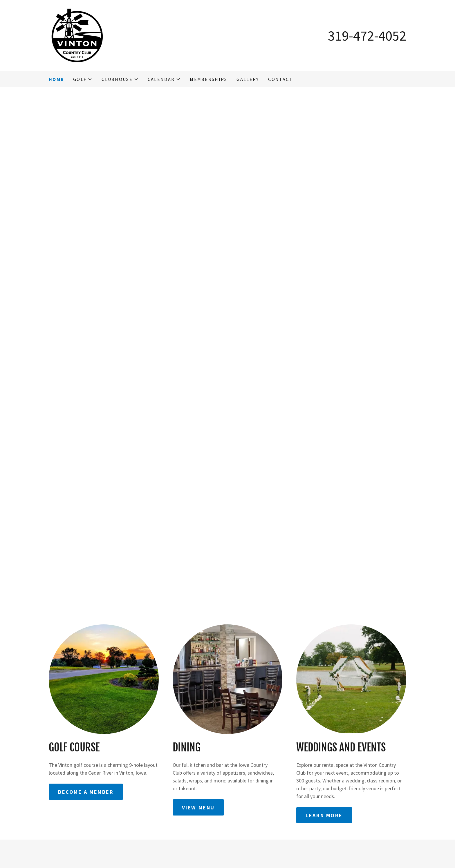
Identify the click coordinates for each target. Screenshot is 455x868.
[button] (83, 79)
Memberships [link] (208, 79)
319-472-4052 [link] (367, 36)
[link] (77, 35)
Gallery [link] (248, 79)
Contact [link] (280, 79)
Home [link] (56, 79)
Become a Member (86, 792)
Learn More (324, 815)
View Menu (198, 808)
